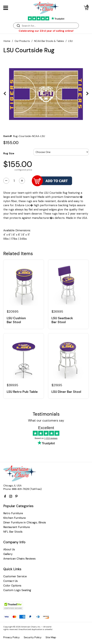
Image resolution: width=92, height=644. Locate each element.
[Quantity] (14, 181)
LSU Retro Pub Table (22, 392)
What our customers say (46, 420)
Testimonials (46, 414)
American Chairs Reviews (19, 559)
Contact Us (10, 581)
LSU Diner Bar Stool (66, 392)
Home (7, 41)
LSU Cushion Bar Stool (16, 320)
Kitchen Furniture (15, 518)
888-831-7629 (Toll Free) (27, 489)
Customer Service (15, 576)
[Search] (49, 26)
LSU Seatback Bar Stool (62, 320)
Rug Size (9, 153)
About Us (9, 549)
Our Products (22, 41)
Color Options (12, 586)
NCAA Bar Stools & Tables (49, 41)
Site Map (51, 637)
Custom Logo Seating (17, 590)
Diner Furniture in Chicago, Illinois (25, 523)
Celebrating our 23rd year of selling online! (46, 31)
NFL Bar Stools (13, 532)
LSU (70, 41)
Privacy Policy (11, 637)
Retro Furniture (13, 513)
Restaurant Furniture (17, 527)
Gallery (8, 554)
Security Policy (33, 637)
